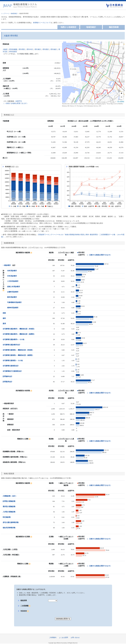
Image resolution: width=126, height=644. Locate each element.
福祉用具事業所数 (9, 528)
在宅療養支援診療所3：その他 (13, 339)
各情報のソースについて (42, 23)
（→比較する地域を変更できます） (99, 255)
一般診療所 (7, 265)
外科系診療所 (12, 276)
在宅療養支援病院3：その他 (13, 360)
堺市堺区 (22, 49)
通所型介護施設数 (9, 506)
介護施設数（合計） (10, 496)
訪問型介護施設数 (9, 501)
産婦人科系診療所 (14, 287)
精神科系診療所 (13, 308)
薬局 (4, 324)
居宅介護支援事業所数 (11, 522)
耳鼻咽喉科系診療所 (14, 302)
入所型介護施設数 (9, 512)
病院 (4, 313)
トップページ (5, 13)
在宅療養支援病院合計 (11, 366)
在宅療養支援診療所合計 (11, 345)
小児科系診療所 (13, 281)
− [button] (122, 97)
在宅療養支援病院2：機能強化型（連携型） (18, 355)
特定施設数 (7, 517)
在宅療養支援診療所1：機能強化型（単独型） (19, 329)
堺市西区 (46, 49)
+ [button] (122, 94)
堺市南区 (54, 49)
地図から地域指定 (68, 27)
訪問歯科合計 (7, 376)
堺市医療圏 (13, 49)
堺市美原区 (13, 52)
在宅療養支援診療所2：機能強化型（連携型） (19, 334)
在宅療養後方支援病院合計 (12, 371)
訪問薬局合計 (7, 382)
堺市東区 (38, 49)
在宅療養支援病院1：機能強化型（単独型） (18, 350)
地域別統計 (14, 13)
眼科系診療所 (12, 297)
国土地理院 (121, 102)
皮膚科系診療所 (13, 292)
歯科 (4, 318)
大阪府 (5, 49)
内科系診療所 (12, 271)
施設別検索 (114, 27)
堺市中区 (30, 49)
